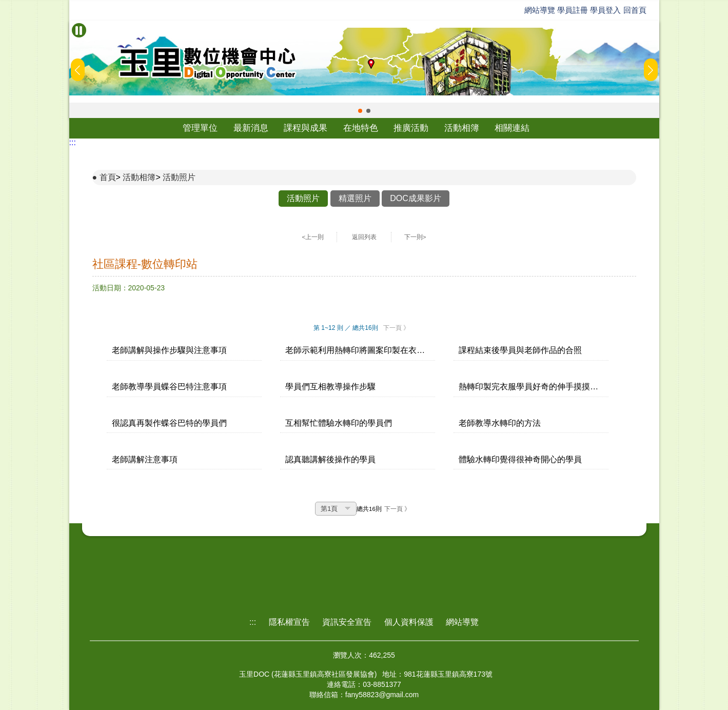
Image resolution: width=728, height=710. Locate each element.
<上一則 (313, 237)
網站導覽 (540, 10)
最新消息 (251, 128)
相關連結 (512, 128)
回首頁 (635, 10)
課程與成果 (306, 128)
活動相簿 (462, 128)
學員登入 (605, 10)
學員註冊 (573, 10)
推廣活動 (411, 128)
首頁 (108, 177)
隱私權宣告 (289, 622)
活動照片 (179, 177)
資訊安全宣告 (347, 622)
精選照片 (355, 198)
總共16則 (369, 509)
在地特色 (361, 128)
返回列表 (364, 237)
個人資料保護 (409, 622)
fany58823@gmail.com (382, 695)
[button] (360, 111)
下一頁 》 (396, 328)
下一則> (415, 237)
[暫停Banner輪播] (79, 30)
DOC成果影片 (416, 198)
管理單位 (200, 128)
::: (73, 142)
